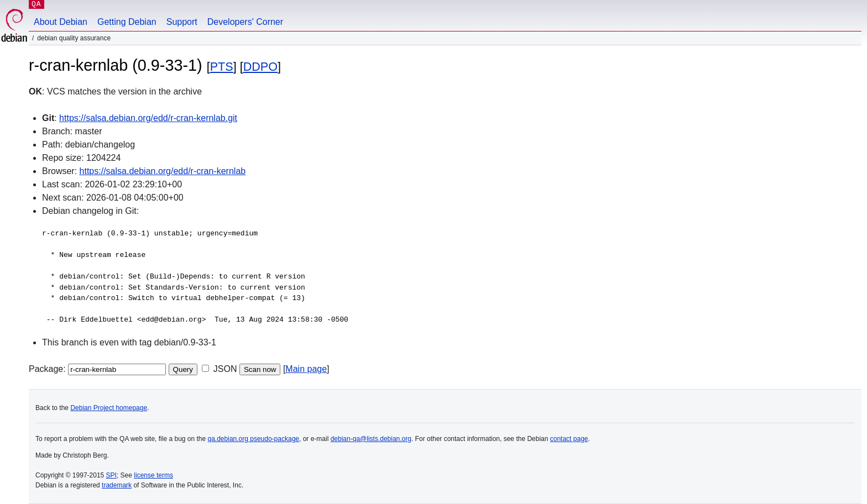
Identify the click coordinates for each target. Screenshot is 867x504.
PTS (222, 67)
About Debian (61, 22)
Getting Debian (127, 22)
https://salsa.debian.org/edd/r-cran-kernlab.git (148, 118)
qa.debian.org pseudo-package (254, 439)
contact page (569, 439)
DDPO (260, 67)
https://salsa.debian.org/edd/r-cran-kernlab (163, 171)
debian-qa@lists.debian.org (371, 439)
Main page (306, 369)
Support (182, 22)
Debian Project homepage (109, 408)
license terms (153, 475)
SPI (111, 475)
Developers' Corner (245, 22)
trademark (117, 485)
